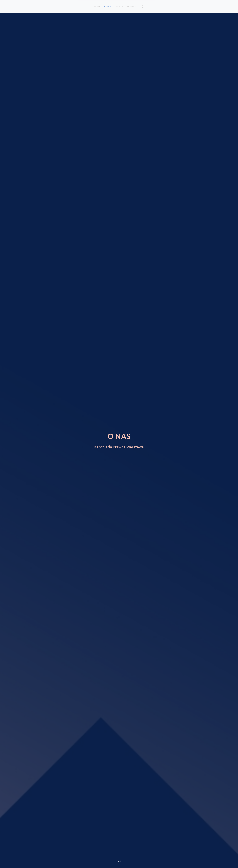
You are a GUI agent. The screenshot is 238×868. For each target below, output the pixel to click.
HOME (97, 7)
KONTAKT (132, 7)
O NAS (108, 7)
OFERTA (119, 7)
